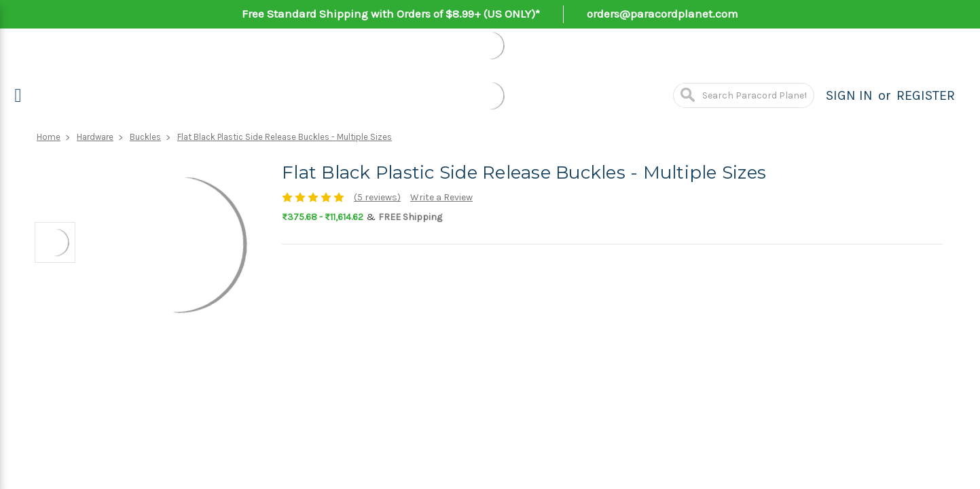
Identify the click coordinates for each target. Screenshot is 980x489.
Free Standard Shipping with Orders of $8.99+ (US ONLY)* (391, 14)
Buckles (145, 137)
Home (49, 137)
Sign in (849, 95)
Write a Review (441, 197)
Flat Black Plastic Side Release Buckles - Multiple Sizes (285, 137)
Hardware (95, 137)
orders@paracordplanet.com (663, 14)
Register (926, 95)
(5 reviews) (377, 197)
